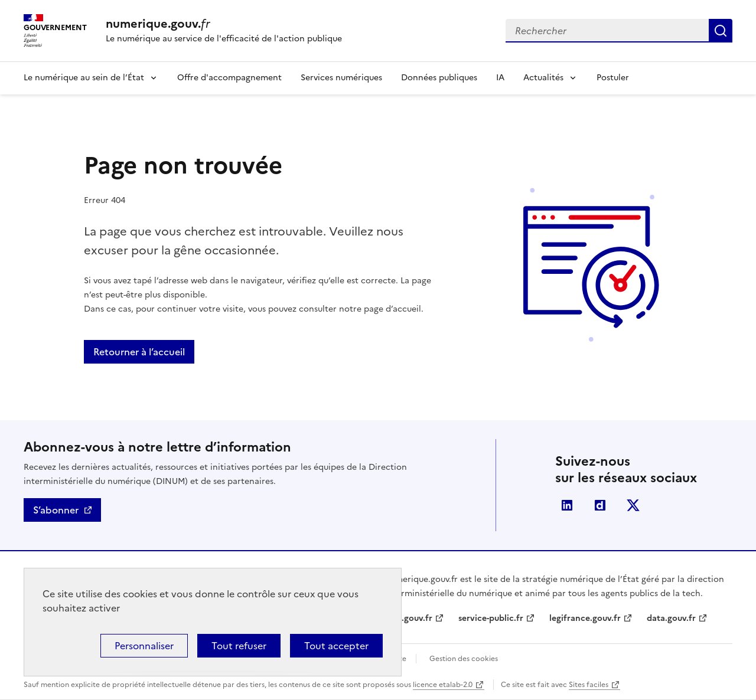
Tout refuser (239, 646)
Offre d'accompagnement (229, 78)
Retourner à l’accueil (139, 352)
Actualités (543, 78)
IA (500, 78)
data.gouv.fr (671, 618)
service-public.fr (491, 618)
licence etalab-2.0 (443, 685)
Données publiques (439, 78)
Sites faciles (589, 685)
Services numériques (341, 78)
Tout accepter (336, 646)
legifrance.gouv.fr (585, 618)
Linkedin (567, 505)
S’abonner (56, 510)
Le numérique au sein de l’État (84, 78)
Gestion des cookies (464, 659)
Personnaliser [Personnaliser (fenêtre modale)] (144, 646)
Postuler (613, 78)
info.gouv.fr (409, 618)
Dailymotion (600, 505)
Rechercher (721, 31)
